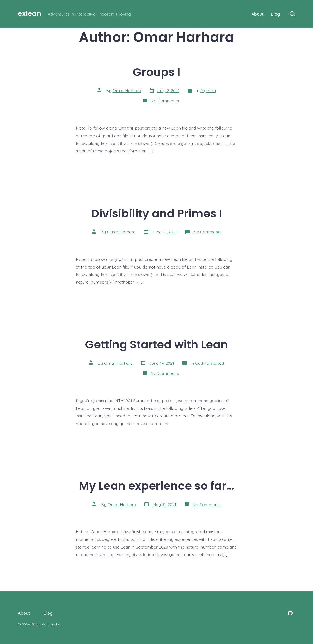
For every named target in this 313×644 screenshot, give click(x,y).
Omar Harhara (127, 90)
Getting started (210, 363)
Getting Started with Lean (156, 344)
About (258, 14)
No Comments (165, 101)
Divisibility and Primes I (157, 213)
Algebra (208, 90)
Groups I (156, 72)
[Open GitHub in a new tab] (290, 613)
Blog (275, 14)
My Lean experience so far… (156, 486)
